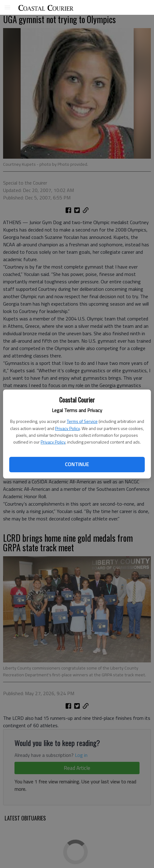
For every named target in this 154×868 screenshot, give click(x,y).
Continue (77, 464)
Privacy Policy (67, 428)
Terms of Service (82, 421)
